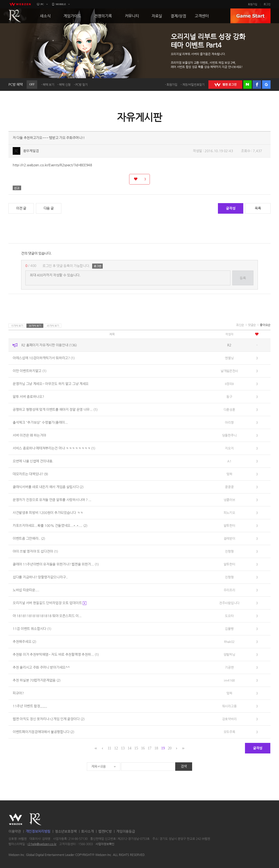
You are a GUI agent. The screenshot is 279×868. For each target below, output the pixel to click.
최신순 (240, 325)
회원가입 (253, 4)
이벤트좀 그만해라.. (29, 538)
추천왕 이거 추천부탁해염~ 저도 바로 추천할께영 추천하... (56, 654)
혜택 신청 (65, 85)
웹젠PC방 (105, 831)
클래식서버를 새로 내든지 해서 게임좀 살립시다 (48, 487)
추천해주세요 (24, 642)
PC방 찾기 (82, 85)
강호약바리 (229, 719)
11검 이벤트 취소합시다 (32, 629)
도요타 (229, 616)
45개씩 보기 (53, 326)
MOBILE (61, 4)
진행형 (229, 551)
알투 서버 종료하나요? (28, 397)
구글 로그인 (266, 85)
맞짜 (229, 474)
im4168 (229, 680)
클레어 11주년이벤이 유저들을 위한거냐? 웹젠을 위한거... (56, 564)
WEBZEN (16, 819)
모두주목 (229, 732)
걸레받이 (229, 538)
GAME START (250, 16)
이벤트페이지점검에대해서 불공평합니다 (43, 732)
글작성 (231, 208)
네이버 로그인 (248, 85)
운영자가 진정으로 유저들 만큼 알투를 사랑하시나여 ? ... (52, 500)
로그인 (267, 4)
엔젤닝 (229, 358)
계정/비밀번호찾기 (193, 85)
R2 (15, 16)
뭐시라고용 (229, 706)
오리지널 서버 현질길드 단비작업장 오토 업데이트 (50, 603)
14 (129, 748)
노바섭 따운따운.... (26, 590)
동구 (229, 397)
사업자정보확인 (105, 844)
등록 (243, 278)
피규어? (18, 693)
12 (116, 748)
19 (163, 748)
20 (170, 748)
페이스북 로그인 (257, 85)
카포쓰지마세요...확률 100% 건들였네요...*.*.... (50, 526)
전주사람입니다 (229, 603)
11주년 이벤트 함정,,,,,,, (30, 706)
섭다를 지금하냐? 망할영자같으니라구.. (40, 577)
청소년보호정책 (66, 831)
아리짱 (229, 422)
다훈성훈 (229, 409)
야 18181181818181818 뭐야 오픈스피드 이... (47, 616)
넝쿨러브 (229, 500)
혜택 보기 (49, 85)
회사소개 (87, 831)
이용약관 (15, 831)
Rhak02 (229, 642)
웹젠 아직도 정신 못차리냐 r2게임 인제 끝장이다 (49, 719)
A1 (229, 461)
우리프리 (229, 590)
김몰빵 (229, 629)
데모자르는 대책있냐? (30, 474)
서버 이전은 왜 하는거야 (29, 435)
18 (156, 748)
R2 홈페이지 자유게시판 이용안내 (49, 345)
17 (150, 748)
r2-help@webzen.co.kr (42, 844)
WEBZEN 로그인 (225, 85)
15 (136, 748)
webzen (20, 4)
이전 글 (21, 208)
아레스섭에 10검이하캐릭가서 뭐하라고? (44, 358)
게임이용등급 (126, 831)
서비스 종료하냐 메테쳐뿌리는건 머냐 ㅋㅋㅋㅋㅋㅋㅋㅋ (54, 448)
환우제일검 (31, 151)
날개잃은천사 (229, 371)
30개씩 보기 (35, 326)
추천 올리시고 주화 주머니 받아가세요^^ (41, 667)
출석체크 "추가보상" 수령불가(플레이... (40, 422)
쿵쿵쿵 (229, 487)
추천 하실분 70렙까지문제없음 (37, 680)
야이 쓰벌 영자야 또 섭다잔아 (35, 551)
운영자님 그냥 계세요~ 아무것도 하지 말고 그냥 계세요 (51, 384)
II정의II (229, 384)
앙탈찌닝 (229, 654)
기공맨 (229, 667)
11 (109, 748)
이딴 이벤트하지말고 (29, 371)
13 (123, 748)
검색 (184, 766)
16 (143, 748)
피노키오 (229, 513)
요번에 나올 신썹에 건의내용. (33, 461)
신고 (17, 188)
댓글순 (252, 325)
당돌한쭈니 (229, 435)
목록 (258, 208)
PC (42, 4)
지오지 (229, 448)
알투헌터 (229, 526)
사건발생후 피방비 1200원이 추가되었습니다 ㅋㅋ (48, 513)
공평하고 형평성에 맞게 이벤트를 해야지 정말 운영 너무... (55, 409)
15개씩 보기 (17, 326)
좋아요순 (265, 325)
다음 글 (49, 208)
